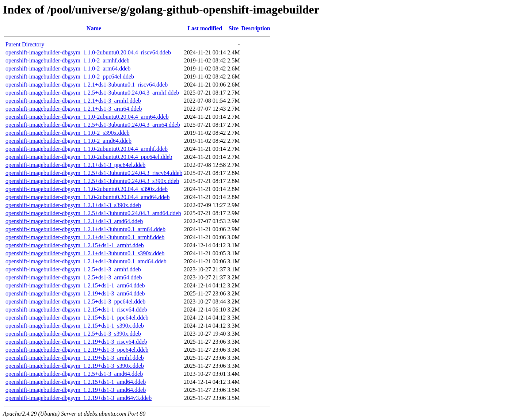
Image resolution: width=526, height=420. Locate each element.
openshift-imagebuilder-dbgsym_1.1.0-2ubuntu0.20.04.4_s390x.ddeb (87, 189)
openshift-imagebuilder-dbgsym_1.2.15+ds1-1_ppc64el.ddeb (77, 318)
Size (234, 28)
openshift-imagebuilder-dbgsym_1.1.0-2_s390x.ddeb (68, 133)
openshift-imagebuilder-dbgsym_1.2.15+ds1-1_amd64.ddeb (76, 382)
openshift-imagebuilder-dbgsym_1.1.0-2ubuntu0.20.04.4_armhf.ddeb (87, 149)
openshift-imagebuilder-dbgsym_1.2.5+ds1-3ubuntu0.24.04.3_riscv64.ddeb (94, 173)
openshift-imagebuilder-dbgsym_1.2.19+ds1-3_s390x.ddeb (75, 366)
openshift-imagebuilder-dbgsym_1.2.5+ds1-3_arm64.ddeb (74, 277)
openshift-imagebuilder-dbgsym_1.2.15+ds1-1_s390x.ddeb (75, 326)
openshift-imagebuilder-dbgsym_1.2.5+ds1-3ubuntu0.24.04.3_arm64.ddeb (93, 125)
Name (94, 28)
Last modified (205, 28)
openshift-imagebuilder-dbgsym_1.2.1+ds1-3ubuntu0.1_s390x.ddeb (85, 253)
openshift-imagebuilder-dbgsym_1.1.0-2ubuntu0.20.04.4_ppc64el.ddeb (89, 157)
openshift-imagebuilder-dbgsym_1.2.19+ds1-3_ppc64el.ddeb (77, 350)
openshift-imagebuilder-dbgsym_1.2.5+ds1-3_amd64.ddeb (74, 374)
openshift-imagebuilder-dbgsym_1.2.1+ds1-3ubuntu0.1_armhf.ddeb (85, 237)
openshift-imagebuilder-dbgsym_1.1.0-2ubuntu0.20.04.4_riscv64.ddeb (88, 52)
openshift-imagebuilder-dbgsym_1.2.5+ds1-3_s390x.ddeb (73, 334)
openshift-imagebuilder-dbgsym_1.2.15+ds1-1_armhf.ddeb (75, 245)
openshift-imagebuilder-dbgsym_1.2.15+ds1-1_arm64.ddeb (75, 285)
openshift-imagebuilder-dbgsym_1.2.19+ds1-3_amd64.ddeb (76, 390)
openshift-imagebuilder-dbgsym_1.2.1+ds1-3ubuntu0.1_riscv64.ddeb (87, 85)
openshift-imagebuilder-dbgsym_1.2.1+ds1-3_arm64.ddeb (74, 109)
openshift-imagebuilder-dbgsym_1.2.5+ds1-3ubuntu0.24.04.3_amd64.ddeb (93, 213)
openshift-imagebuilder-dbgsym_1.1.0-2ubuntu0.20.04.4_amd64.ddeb (87, 197)
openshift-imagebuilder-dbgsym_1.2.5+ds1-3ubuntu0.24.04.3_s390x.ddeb (92, 181)
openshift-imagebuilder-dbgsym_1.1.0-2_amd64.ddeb (68, 141)
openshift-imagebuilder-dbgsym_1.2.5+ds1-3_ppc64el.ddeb (75, 301)
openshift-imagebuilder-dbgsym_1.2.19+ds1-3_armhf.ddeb (75, 358)
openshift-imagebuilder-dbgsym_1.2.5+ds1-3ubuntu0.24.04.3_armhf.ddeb (92, 93)
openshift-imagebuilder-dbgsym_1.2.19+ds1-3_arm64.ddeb (75, 293)
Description (256, 28)
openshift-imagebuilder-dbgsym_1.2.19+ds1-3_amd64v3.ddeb (79, 398)
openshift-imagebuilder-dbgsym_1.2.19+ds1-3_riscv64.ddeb (76, 342)
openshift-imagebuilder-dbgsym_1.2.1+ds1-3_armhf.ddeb (73, 101)
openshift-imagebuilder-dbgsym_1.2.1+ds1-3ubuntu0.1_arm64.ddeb (85, 229)
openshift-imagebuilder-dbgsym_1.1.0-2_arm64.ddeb (68, 68)
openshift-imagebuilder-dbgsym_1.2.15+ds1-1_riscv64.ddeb (76, 310)
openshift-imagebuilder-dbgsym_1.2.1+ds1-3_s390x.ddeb (73, 205)
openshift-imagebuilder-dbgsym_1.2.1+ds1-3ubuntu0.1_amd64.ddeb (86, 261)
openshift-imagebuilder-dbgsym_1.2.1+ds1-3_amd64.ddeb (74, 221)
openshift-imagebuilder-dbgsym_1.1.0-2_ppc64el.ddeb (70, 77)
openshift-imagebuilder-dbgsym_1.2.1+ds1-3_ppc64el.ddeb (75, 165)
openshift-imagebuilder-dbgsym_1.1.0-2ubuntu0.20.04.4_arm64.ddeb (87, 117)
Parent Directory (25, 44)
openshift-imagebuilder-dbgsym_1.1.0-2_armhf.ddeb (68, 60)
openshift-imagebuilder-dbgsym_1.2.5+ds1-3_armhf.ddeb (73, 269)
